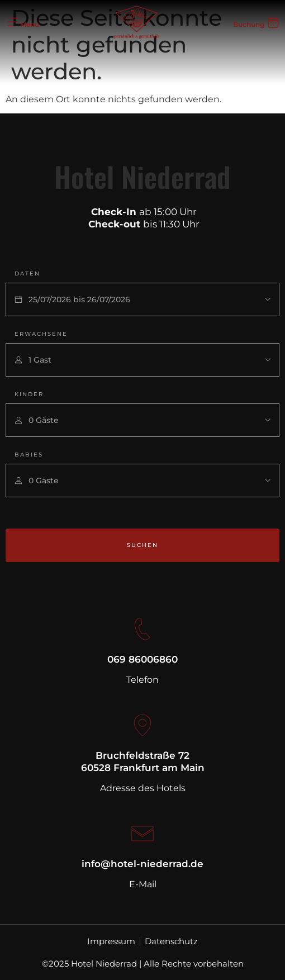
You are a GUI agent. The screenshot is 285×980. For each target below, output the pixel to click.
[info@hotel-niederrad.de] (142, 834)
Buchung (249, 24)
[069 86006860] (142, 629)
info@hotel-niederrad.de (142, 864)
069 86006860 (142, 659)
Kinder (29, 394)
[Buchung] (273, 22)
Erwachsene (41, 334)
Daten (27, 273)
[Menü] (12, 22)
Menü (30, 24)
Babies (29, 455)
